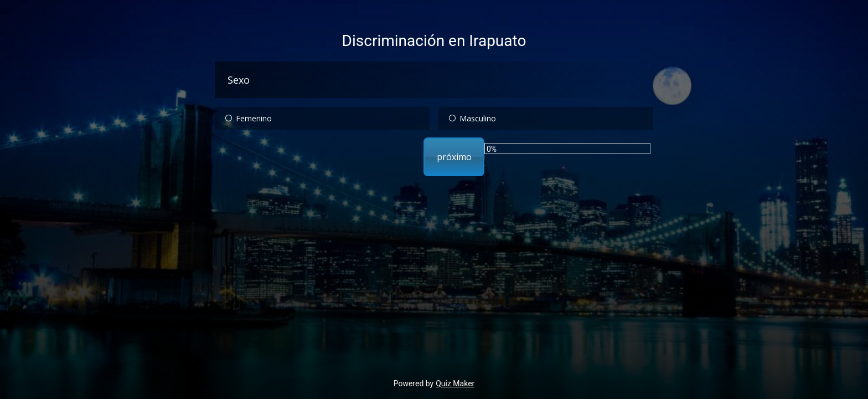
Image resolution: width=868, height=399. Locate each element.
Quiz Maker (455, 383)
